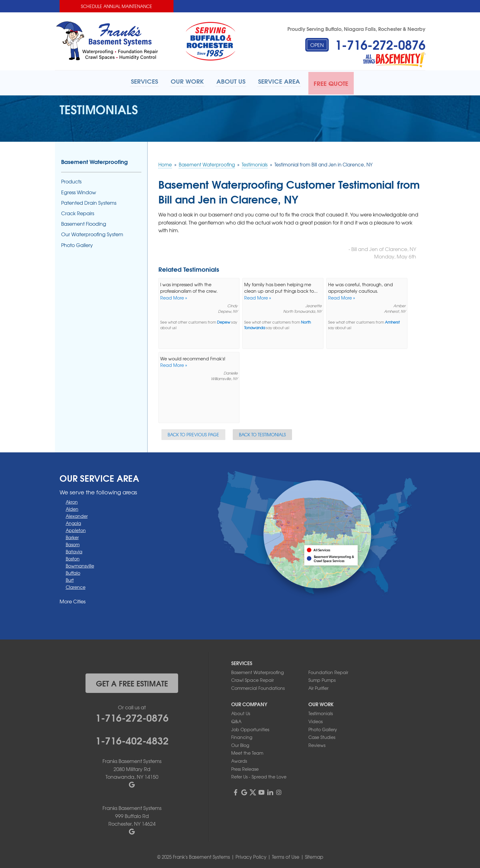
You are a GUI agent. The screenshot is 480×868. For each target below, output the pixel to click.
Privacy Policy (251, 856)
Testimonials (321, 712)
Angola (73, 522)
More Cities (73, 600)
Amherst (392, 321)
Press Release (245, 768)
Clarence (76, 586)
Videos (315, 720)
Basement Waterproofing (94, 161)
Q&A (236, 720)
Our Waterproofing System (92, 233)
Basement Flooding (84, 222)
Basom (73, 543)
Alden (72, 508)
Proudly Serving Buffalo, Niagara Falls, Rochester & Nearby (356, 29)
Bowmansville (80, 564)
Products (71, 180)
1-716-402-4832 (132, 739)
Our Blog (240, 744)
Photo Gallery (77, 244)
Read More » (174, 296)
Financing (242, 736)
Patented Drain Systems (89, 201)
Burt (70, 579)
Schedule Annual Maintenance (117, 6)
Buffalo (73, 572)
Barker (72, 536)
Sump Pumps (322, 679)
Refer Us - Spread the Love (259, 775)
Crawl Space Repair (253, 679)
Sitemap (314, 856)
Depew (224, 321)
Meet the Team (247, 752)
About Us (241, 712)
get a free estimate (132, 682)
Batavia (74, 550)
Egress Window (79, 191)
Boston (73, 557)
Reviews (317, 744)
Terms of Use (286, 856)
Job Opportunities (250, 728)
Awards (239, 760)
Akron (72, 501)
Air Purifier (318, 687)
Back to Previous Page (193, 433)
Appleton (76, 529)
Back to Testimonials (262, 433)
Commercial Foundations (258, 687)
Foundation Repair (328, 671)
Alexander (77, 515)
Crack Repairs (78, 212)
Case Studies (322, 736)
